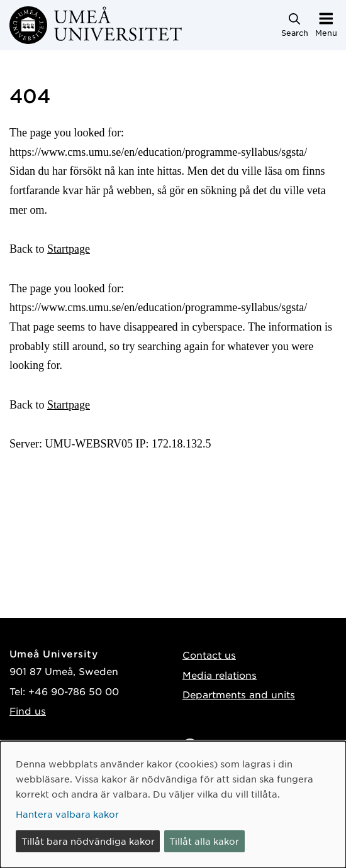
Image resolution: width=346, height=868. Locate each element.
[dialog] (173, 805)
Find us (28, 711)
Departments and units (239, 694)
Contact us (209, 655)
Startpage (69, 249)
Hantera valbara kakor (67, 814)
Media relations (220, 675)
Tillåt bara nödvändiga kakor (88, 841)
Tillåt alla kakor (204, 841)
